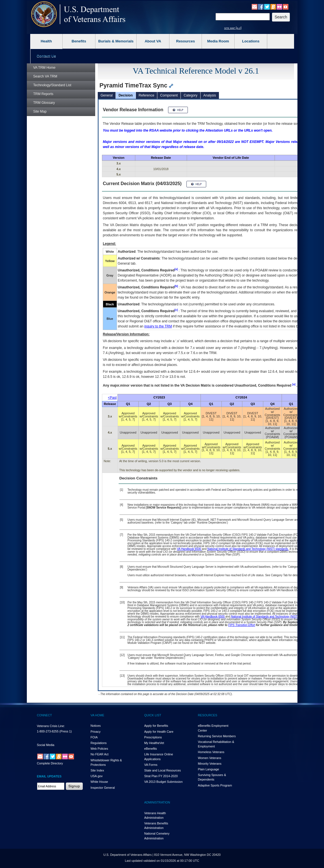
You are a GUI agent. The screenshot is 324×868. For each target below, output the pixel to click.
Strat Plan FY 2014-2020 (161, 776)
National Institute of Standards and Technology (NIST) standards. (248, 549)
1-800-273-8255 (48, 731)
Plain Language (209, 769)
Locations (251, 41)
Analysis (210, 95)
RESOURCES (208, 715)
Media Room (218, 41)
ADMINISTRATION (157, 802)
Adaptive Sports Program (215, 785)
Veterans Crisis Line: (51, 726)
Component (169, 95)
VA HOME (97, 715)
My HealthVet (154, 743)
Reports (43, 94)
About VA (153, 41)
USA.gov (97, 776)
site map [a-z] (233, 28)
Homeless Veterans (211, 752)
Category (191, 95)
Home (44, 68)
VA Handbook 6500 (189, 549)
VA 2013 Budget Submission (164, 782)
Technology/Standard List (52, 85)
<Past (112, 398)
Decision (126, 95)
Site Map (40, 112)
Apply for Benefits (156, 726)
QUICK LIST (153, 715)
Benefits (79, 41)
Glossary (44, 103)
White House (99, 782)
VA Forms (151, 765)
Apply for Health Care (159, 732)
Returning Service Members (217, 736)
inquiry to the (158, 326)
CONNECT (44, 715)
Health (46, 41)
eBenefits (151, 749)
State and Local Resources (163, 770)
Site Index (97, 770)
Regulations (99, 743)
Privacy (96, 732)
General (107, 95)
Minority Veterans (210, 764)
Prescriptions (153, 737)
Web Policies (99, 749)
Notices (96, 726)
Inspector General (103, 788)
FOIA (94, 737)
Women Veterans (210, 758)
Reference (146, 95)
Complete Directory (50, 763)
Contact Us (46, 56)
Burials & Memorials (116, 41)
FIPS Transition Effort (242, 625)
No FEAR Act (100, 754)
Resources (186, 41)
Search (45, 76)
